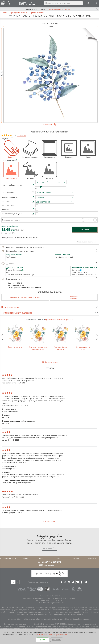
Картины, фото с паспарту (60, 337)
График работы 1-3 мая (59, 9)
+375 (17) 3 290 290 (51, 562)
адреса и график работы (73, 614)
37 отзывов (22, 136)
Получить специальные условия (25, 297)
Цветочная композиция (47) (59, 320)
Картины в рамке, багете (83, 337)
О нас (42, 558)
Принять (42, 640)
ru (13, 582)
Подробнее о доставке (82, 619)
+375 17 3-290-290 (42, 603)
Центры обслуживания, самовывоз (49, 251)
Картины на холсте (16, 336)
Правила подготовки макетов (39, 582)
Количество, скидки (11, 220)
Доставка (49, 264)
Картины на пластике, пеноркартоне (38, 337)
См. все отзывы (49, 521)
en (17, 582)
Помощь (75, 558)
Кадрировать (50, 124)
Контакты (92, 558)
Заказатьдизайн (74, 297)
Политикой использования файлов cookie (50, 635)
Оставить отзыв (51, 362)
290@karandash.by (47, 565)
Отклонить (57, 640)
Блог (58, 558)
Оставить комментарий (87, 242)
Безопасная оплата (49, 279)
